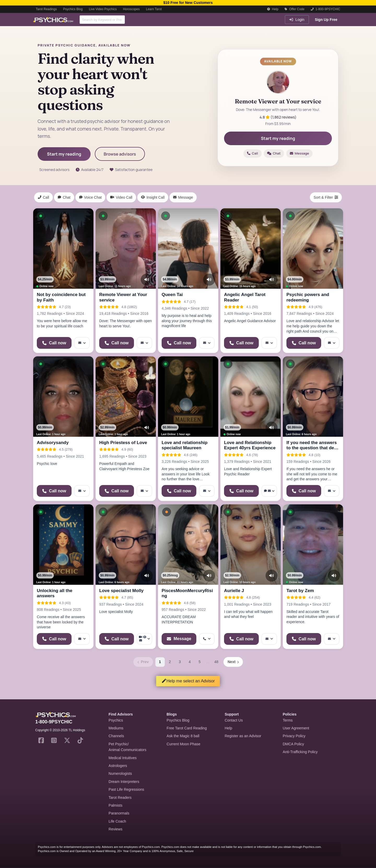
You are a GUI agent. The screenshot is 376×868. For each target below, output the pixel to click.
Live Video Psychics (103, 9)
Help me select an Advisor (188, 681)
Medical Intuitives (123, 758)
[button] (41, 216)
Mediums (116, 728)
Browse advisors (120, 154)
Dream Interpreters (124, 782)
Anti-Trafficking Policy (300, 752)
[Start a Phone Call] (54, 343)
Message (299, 153)
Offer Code (295, 9)
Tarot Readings (46, 9)
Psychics (116, 720)
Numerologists (120, 773)
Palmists (116, 805)
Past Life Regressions (126, 789)
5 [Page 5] (200, 662)
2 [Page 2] (170, 662)
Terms (288, 720)
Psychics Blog (73, 9)
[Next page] (233, 662)
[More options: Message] (82, 343)
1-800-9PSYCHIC (325, 9)
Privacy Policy (294, 736)
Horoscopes (131, 9)
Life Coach (117, 821)
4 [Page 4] (190, 662)
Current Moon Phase (183, 744)
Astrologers (118, 766)
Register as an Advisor (243, 736)
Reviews (116, 829)
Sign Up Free (326, 20)
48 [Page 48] (216, 662)
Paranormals (119, 813)
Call (252, 153)
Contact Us (234, 720)
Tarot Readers (120, 798)
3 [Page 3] (180, 662)
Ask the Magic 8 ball (183, 736)
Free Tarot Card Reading (187, 728)
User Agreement (296, 728)
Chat (274, 153)
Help (273, 9)
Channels (116, 736)
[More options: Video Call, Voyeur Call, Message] (144, 639)
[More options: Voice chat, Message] (269, 491)
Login (297, 20)
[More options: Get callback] (207, 639)
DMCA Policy (293, 744)
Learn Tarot (154, 9)
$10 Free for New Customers (188, 3)
